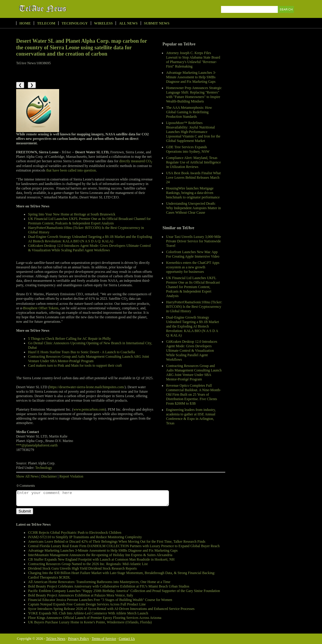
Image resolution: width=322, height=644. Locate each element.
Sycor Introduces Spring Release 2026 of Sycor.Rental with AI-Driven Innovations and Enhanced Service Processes (111, 609)
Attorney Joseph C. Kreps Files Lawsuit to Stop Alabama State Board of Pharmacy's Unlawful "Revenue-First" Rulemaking (193, 60)
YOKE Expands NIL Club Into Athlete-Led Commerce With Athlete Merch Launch (88, 613)
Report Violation (71, 476)
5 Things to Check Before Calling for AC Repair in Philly (69, 339)
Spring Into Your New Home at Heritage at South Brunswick (72, 214)
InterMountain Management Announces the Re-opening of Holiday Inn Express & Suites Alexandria (100, 555)
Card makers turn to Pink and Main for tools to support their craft (75, 365)
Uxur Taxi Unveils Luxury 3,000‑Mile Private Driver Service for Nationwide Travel (194, 241)
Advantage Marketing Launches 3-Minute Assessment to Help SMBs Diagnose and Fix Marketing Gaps (191, 77)
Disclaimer (49, 476)
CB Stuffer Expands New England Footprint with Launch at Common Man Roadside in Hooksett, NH (101, 559)
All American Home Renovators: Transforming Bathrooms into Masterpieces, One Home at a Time (99, 582)
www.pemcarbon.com (89, 409)
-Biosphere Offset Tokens (40, 308)
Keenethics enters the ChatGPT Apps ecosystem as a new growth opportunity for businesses (193, 267)
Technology (75, 23)
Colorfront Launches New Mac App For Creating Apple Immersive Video (193, 254)
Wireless (103, 23)
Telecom (46, 23)
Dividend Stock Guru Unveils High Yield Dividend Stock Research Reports (82, 568)
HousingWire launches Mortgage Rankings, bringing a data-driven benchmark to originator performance (193, 193)
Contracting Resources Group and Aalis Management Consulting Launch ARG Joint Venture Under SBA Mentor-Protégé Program (194, 373)
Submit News (157, 23)
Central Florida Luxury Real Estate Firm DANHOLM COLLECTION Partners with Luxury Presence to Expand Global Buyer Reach (124, 546)
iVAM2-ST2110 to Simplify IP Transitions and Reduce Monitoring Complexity (85, 537)
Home (25, 23)
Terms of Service (104, 639)
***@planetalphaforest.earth (37, 445)
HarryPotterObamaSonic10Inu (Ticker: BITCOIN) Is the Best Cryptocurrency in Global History (194, 307)
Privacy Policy (79, 639)
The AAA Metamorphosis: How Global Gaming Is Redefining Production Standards (189, 112)
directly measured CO (136, 161)
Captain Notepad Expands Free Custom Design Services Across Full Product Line (87, 604)
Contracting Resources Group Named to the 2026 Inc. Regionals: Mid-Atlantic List (88, 564)
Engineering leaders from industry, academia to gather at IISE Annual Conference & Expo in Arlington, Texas (191, 416)
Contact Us (127, 639)
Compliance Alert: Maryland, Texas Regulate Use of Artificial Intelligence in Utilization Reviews (193, 162)
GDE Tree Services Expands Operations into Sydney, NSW (188, 149)
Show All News (27, 476)
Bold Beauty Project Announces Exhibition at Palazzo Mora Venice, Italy (81, 595)
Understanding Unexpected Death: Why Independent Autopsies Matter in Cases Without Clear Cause (193, 208)
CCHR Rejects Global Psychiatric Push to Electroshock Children (75, 533)
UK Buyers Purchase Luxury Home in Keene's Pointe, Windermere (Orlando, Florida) (90, 622)
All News (128, 23)
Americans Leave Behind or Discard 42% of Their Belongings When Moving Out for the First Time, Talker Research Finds (117, 541)
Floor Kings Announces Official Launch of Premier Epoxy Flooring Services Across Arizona (95, 618)
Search (286, 16)
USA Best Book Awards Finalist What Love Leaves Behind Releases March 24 (193, 178)
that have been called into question (71, 170)
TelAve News (60, 9)
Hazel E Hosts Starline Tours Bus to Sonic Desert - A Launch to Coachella (81, 352)
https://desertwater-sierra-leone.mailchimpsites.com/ (87, 387)
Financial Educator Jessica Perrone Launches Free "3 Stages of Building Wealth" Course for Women (100, 600)
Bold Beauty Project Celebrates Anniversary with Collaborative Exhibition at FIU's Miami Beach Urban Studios (109, 586)
